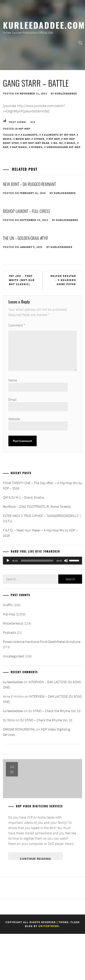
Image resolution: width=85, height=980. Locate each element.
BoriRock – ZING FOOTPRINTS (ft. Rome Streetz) (37, 507)
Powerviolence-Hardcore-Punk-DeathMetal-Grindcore (42, 642)
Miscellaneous (13, 623)
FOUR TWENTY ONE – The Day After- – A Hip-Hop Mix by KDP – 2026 (42, 486)
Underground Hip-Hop (64, 147)
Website (14, 419)
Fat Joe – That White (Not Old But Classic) (22, 280)
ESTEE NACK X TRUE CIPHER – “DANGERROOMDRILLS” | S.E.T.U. (42, 518)
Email (12, 400)
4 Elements (29, 135)
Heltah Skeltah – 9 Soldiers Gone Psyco (63, 280)
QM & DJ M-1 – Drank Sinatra (23, 497)
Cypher (39, 139)
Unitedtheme (49, 926)
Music (71, 143)
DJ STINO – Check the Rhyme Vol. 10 (54, 711)
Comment (17, 325)
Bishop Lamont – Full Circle (27, 211)
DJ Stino (9, 720)
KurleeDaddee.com (44, 25)
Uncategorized (13, 656)
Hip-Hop (24, 129)
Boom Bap (23, 139)
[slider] (37, 561)
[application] (42, 561)
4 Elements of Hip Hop (58, 135)
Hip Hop (54, 139)
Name (13, 380)
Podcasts (9, 632)
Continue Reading (35, 859)
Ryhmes (37, 147)
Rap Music (20, 147)
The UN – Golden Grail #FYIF (26, 238)
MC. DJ (58, 143)
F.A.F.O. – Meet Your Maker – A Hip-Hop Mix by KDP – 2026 (40, 533)
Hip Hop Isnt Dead (36, 143)
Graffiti (8, 605)
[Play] (8, 561)
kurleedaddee (66, 93)
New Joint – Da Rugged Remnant (29, 184)
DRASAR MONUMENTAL (19, 729)
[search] (80, 43)
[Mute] (66, 561)
